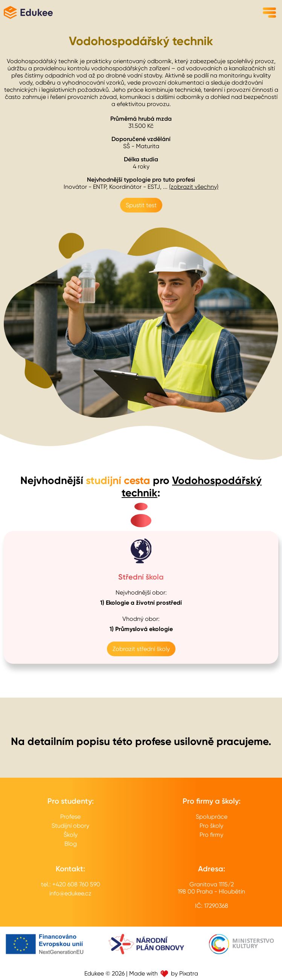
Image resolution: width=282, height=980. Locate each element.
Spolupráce (212, 817)
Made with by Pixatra (164, 973)
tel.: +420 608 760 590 (71, 884)
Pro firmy (211, 835)
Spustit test (141, 205)
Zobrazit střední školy (141, 649)
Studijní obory (70, 826)
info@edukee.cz (70, 893)
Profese (70, 817)
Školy (71, 835)
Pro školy (211, 826)
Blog (71, 844)
